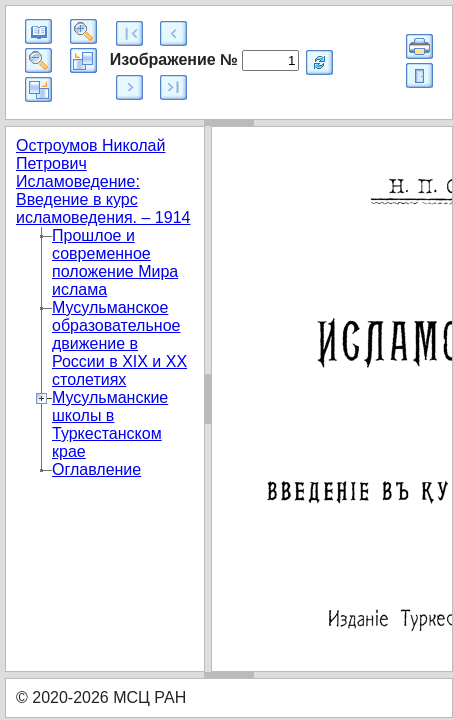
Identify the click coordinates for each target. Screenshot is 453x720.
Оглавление (96, 469)
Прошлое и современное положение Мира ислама (115, 262)
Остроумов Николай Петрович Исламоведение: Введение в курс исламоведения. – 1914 (103, 181)
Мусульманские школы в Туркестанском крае (110, 424)
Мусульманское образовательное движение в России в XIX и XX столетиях (119, 343)
